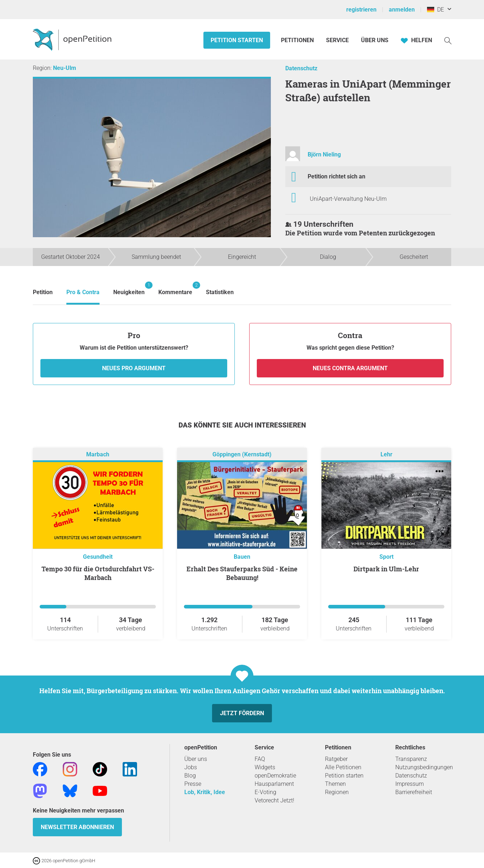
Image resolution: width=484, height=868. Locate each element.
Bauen (242, 557)
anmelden (402, 10)
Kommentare (175, 289)
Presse (193, 784)
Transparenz (411, 759)
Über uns (196, 759)
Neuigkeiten (129, 289)
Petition (43, 292)
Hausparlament (274, 784)
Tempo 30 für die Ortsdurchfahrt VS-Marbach (98, 573)
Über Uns (375, 40)
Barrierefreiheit (414, 792)
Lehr (386, 454)
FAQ (260, 759)
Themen (335, 784)
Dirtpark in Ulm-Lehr (386, 569)
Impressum (410, 784)
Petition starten (237, 40)
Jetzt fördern (242, 713)
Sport (386, 557)
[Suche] (448, 40)
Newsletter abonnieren (77, 827)
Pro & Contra (83, 292)
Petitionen (298, 40)
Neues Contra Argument (350, 368)
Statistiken (220, 292)
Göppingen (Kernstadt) (242, 454)
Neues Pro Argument (134, 368)
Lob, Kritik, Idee (205, 792)
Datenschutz (301, 68)
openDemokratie (275, 776)
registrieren (361, 10)
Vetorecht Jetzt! (274, 800)
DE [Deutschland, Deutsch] (435, 10)
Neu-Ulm (65, 68)
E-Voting (265, 792)
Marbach (98, 454)
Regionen (337, 792)
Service (337, 40)
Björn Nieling (324, 154)
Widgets (265, 767)
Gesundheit (98, 557)
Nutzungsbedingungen (424, 767)
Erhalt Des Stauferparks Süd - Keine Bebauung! (242, 573)
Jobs (191, 767)
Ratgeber (336, 759)
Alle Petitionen (343, 767)
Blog (190, 776)
